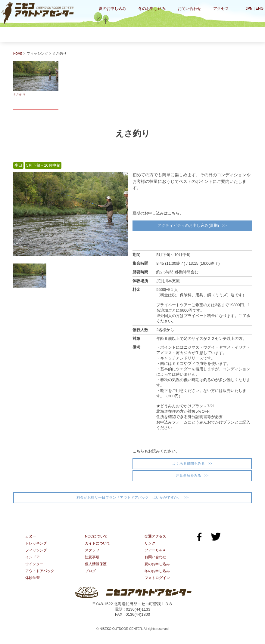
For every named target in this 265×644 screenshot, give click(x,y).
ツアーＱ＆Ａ (156, 556)
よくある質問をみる (188, 466)
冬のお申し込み (152, 9)
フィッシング (109, 34)
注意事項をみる (188, 479)
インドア (147, 34)
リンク (150, 549)
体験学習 (223, 34)
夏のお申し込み (112, 9)
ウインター (185, 34)
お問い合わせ (189, 9)
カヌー (32, 34)
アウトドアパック (41, 578)
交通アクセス (156, 542)
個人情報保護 (97, 571)
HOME (19, 54)
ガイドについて (99, 549)
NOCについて (97, 542)
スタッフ (93, 556)
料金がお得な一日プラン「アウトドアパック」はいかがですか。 (129, 502)
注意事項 (93, 564)
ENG (259, 8)
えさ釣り (36, 79)
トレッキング (70, 34)
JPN (248, 8)
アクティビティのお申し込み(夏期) (188, 226)
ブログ (91, 578)
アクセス (221, 9)
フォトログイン (158, 585)
